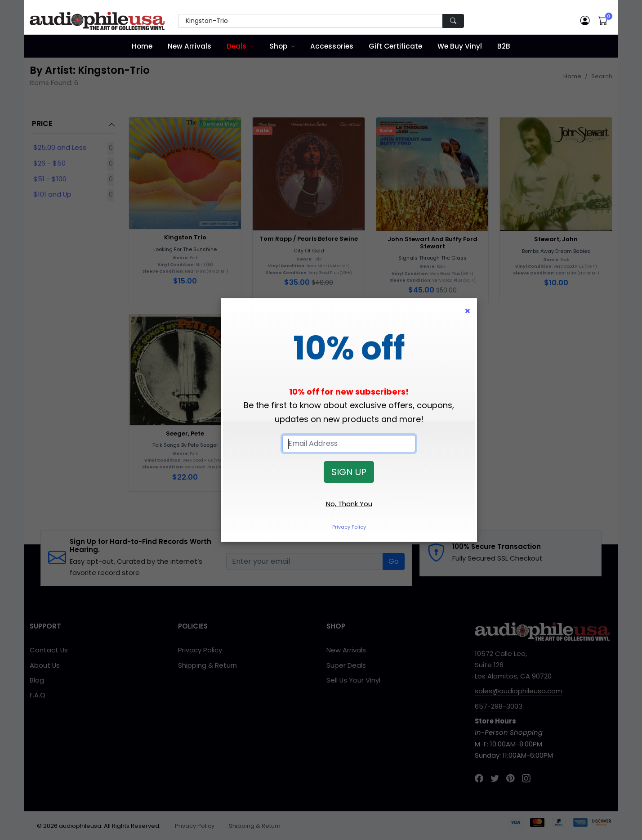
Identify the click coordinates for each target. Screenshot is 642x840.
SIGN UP (349, 472)
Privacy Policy (349, 527)
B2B (504, 46)
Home (142, 46)
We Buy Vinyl (460, 46)
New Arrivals (189, 46)
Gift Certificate (395, 46)
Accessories (332, 46)
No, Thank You (349, 504)
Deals (236, 46)
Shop (278, 46)
